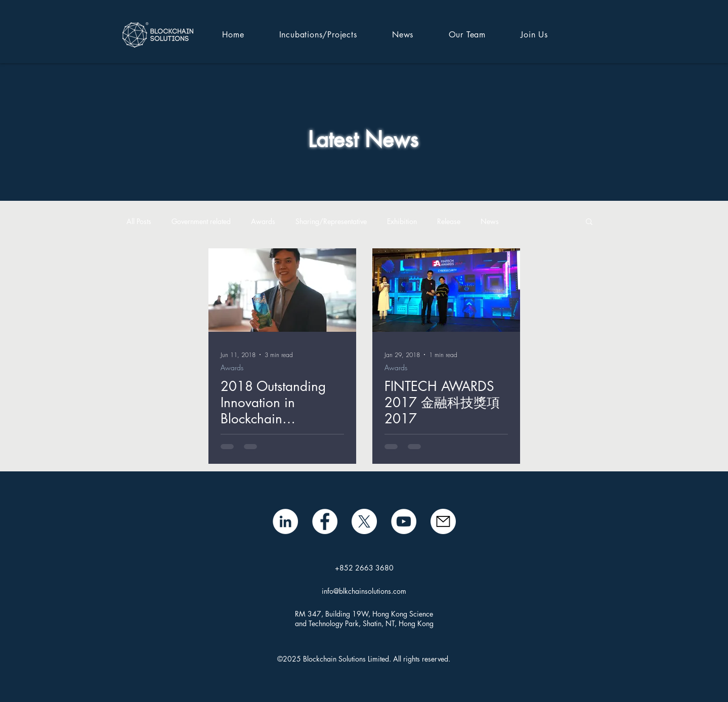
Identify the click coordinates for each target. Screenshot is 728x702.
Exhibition (402, 221)
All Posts (139, 221)
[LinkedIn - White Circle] (285, 521)
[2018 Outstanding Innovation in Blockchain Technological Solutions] (282, 290)
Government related (201, 221)
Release (449, 221)
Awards (263, 221)
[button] (589, 222)
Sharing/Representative (331, 221)
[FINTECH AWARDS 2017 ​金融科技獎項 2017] (446, 290)
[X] (364, 521)
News (490, 221)
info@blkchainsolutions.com (364, 591)
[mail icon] (443, 521)
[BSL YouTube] (404, 521)
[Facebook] (325, 521)
